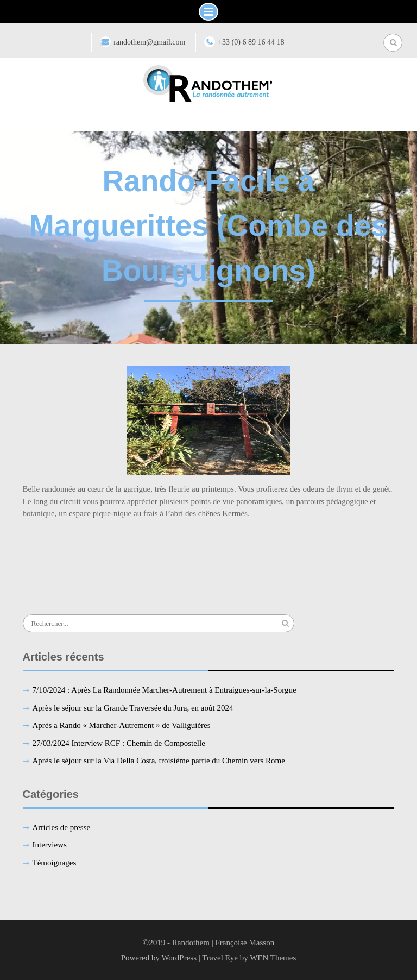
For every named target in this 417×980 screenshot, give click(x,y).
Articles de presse (62, 827)
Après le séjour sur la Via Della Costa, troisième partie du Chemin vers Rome (159, 761)
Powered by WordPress (159, 958)
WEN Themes (273, 958)
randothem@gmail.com (149, 42)
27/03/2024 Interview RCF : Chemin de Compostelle (119, 743)
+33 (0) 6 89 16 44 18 (251, 42)
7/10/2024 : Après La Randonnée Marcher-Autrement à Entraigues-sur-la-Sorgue (165, 690)
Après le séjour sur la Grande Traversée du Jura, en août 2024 (133, 708)
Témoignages (55, 863)
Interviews (50, 845)
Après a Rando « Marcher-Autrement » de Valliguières (122, 725)
